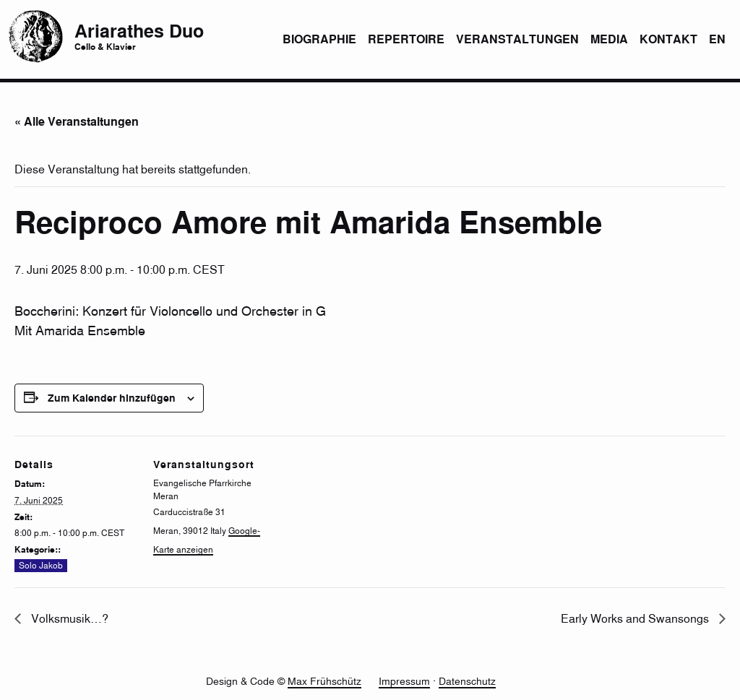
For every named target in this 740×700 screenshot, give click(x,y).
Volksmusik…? (68, 618)
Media (609, 39)
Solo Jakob (41, 566)
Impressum (404, 681)
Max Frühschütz (324, 681)
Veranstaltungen (517, 39)
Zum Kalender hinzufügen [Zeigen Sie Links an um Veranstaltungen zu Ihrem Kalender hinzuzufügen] (112, 398)
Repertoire (406, 39)
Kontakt (668, 39)
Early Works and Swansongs (636, 618)
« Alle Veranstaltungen (77, 121)
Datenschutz (467, 681)
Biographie (319, 39)
